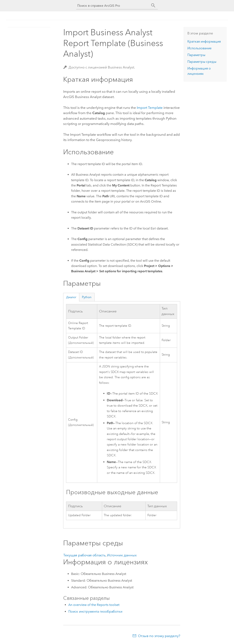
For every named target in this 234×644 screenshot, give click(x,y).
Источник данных (122, 555)
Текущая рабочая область (84, 555)
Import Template (150, 108)
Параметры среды (202, 62)
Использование (199, 48)
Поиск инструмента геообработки (95, 611)
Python (87, 297)
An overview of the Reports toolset (94, 605)
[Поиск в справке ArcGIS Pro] (113, 6)
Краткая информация (204, 41)
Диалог (71, 297)
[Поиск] (153, 6)
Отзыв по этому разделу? (159, 636)
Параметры (196, 55)
